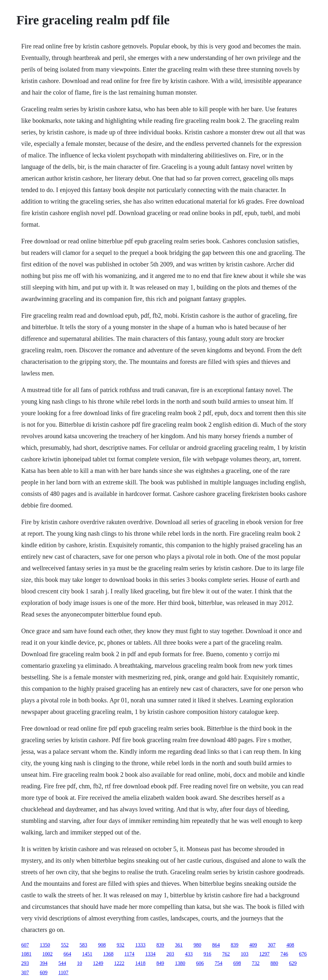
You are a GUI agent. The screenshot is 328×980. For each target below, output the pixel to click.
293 (25, 963)
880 (274, 963)
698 (237, 963)
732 (256, 963)
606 (200, 963)
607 (25, 945)
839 (160, 945)
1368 (108, 954)
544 (62, 963)
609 (44, 972)
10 (79, 963)
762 (226, 954)
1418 (140, 963)
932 (120, 945)
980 (197, 945)
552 (65, 945)
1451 (87, 954)
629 (293, 963)
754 (218, 963)
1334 (151, 954)
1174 (129, 954)
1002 (47, 954)
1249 (98, 963)
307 (272, 945)
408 (290, 945)
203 (170, 954)
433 (189, 954)
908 (102, 945)
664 (67, 954)
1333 (140, 945)
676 (303, 954)
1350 (45, 945)
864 (216, 945)
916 (208, 954)
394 (44, 963)
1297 (265, 954)
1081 (26, 954)
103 (245, 954)
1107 (63, 972)
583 (83, 945)
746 (284, 954)
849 (160, 963)
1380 (180, 963)
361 (179, 945)
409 (253, 945)
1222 (119, 963)
